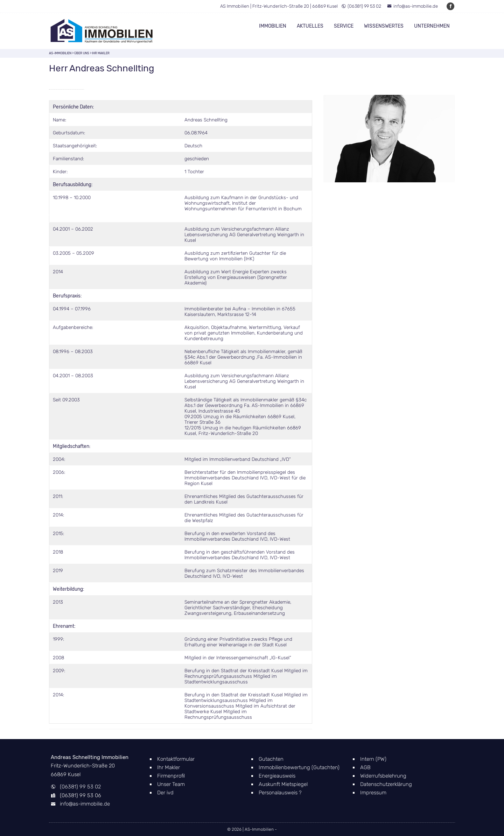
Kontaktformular (176, 759)
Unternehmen (432, 26)
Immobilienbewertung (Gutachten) (299, 767)
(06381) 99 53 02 (361, 6)
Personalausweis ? (280, 793)
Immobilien (273, 26)
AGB (365, 767)
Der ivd (165, 793)
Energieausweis (277, 776)
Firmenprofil (171, 776)
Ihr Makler (169, 767)
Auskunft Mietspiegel (283, 784)
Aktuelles (310, 26)
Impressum (373, 793)
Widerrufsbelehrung (383, 776)
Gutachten (271, 759)
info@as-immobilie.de (412, 6)
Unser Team (171, 784)
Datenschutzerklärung (386, 784)
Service (344, 26)
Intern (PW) (373, 759)
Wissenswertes (384, 26)
